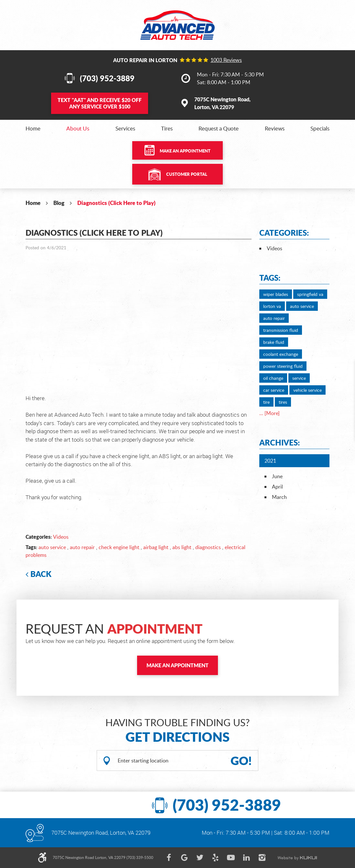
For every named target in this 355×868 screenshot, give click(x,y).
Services (125, 128)
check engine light (119, 547)
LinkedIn (246, 858)
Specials (320, 128)
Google (184, 858)
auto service (52, 547)
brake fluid (274, 342)
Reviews (275, 128)
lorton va (272, 306)
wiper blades (276, 294)
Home (33, 128)
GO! (241, 761)
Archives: (280, 442)
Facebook (169, 858)
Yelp (215, 858)
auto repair (82, 547)
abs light (182, 547)
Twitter (200, 858)
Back (41, 574)
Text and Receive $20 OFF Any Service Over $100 (100, 103)
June (277, 476)
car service (274, 390)
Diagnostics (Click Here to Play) (116, 203)
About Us (78, 128)
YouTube (231, 858)
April (277, 487)
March (279, 497)
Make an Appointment (185, 151)
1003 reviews (226, 60)
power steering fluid (283, 366)
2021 (270, 461)
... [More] (269, 413)
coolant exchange (281, 354)
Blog (59, 203)
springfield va (310, 294)
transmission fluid (281, 330)
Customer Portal (187, 174)
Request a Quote (219, 128)
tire (266, 402)
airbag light (156, 547)
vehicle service (307, 390)
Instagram (262, 858)
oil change (273, 378)
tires (283, 402)
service (299, 378)
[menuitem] (33, 128)
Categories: (284, 233)
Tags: (270, 278)
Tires (167, 128)
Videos (61, 537)
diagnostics (208, 547)
